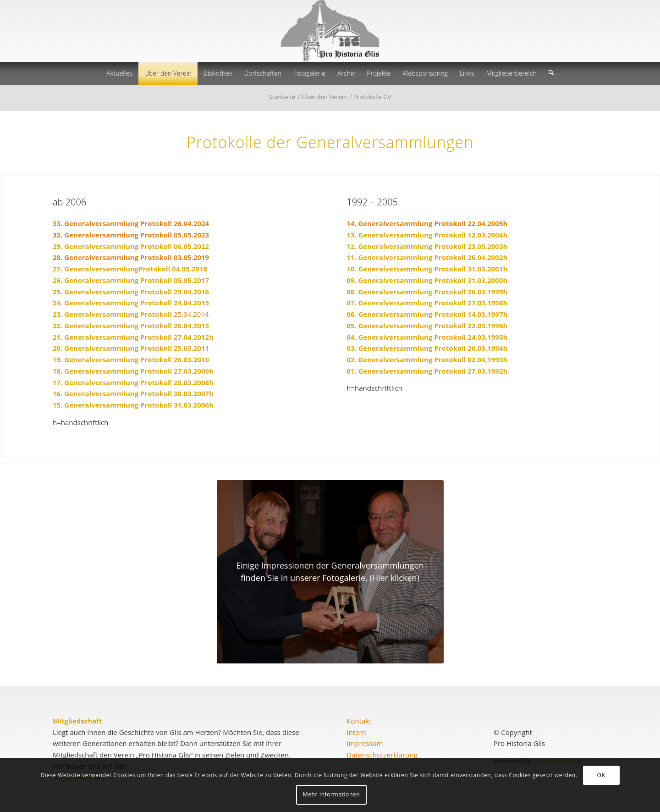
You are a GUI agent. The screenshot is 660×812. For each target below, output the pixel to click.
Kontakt (359, 721)
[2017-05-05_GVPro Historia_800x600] (330, 572)
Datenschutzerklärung (382, 755)
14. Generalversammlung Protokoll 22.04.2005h (427, 223)
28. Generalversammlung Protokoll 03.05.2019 (131, 257)
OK (601, 775)
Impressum (365, 743)
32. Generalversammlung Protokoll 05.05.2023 (131, 235)
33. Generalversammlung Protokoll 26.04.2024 (131, 223)
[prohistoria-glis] (330, 31)
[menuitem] (119, 73)
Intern (356, 732)
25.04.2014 (131, 314)
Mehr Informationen (331, 794)
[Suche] (551, 73)
